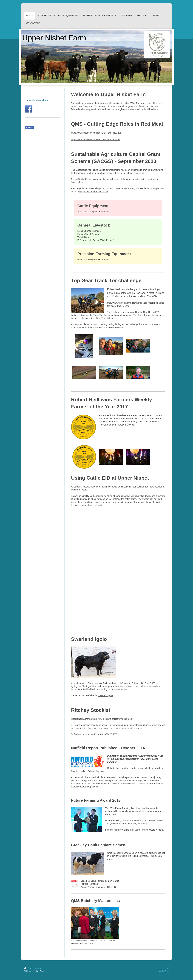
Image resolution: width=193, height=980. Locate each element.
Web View (164, 971)
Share (29, 128)
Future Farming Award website (148, 830)
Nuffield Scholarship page (92, 771)
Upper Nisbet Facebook (36, 100)
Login (166, 968)
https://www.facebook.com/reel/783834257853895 (96, 140)
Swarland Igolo (105, 695)
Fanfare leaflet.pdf (90, 884)
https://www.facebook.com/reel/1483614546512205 (96, 133)
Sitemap (38, 968)
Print (28, 968)
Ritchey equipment (123, 719)
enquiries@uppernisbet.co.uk (94, 192)
